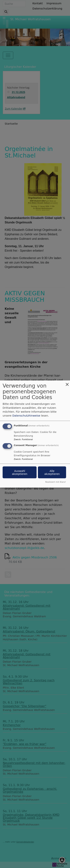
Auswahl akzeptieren (20, 472)
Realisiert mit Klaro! (56, 482)
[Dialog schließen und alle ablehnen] (67, 383)
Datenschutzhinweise (26, 416)
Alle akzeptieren (52, 472)
